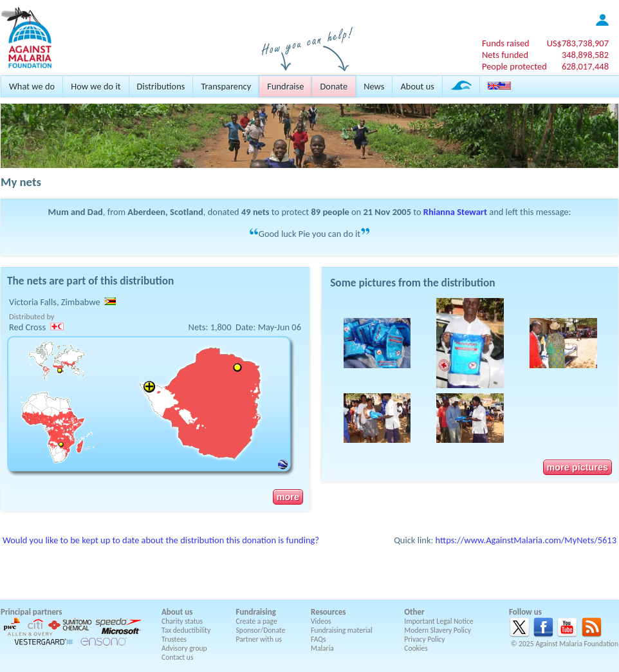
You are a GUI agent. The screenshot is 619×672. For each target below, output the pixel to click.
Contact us (177, 657)
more (288, 497)
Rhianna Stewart (455, 212)
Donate (334, 86)
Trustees (174, 639)
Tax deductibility (186, 630)
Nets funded (505, 55)
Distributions (161, 86)
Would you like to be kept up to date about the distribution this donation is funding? (161, 540)
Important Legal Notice (439, 621)
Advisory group (184, 648)
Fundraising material (342, 630)
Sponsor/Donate (261, 630)
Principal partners (31, 612)
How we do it (96, 86)
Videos (321, 621)
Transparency (226, 86)
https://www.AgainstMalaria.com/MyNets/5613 (526, 540)
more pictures (577, 467)
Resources (328, 612)
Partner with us (259, 639)
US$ (578, 43)
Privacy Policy (424, 639)
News (374, 86)
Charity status (182, 621)
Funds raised (506, 43)
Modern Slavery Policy (438, 630)
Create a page (257, 621)
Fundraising (256, 612)
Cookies (416, 648)
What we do (32, 86)
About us (417, 86)
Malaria (322, 648)
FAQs (319, 639)
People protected (514, 66)
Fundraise (285, 86)
